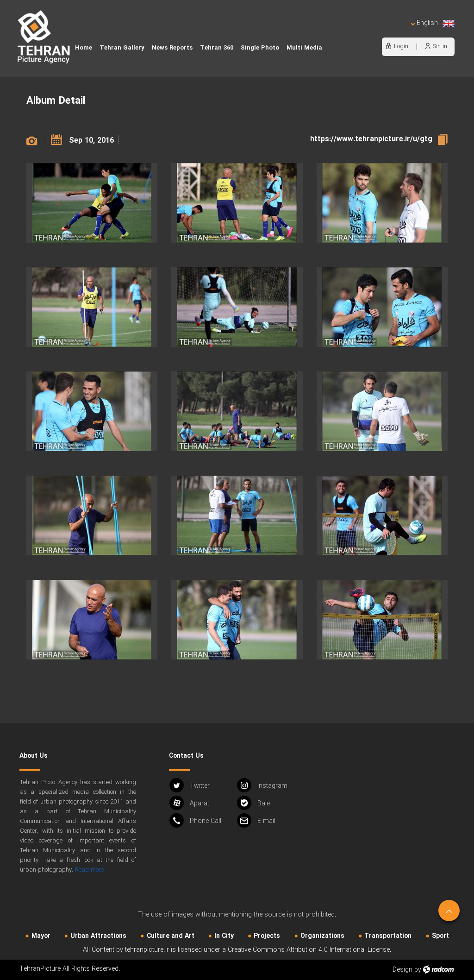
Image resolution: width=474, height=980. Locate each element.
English (433, 23)
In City (224, 936)
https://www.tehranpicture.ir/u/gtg (371, 139)
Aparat (189, 803)
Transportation (388, 936)
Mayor (41, 936)
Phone (195, 820)
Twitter (190, 785)
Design (402, 970)
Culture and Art (171, 936)
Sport (440, 936)
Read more (89, 870)
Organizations (322, 936)
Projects (267, 936)
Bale (253, 803)
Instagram (262, 785)
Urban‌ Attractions (98, 936)
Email (256, 820)
